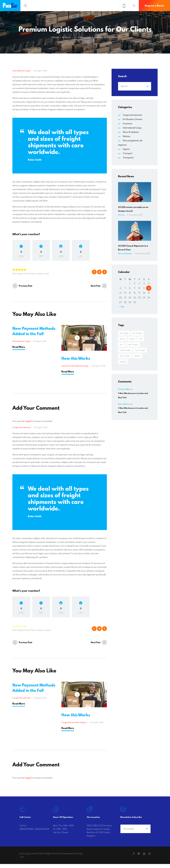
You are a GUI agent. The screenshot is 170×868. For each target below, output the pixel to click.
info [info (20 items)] (142, 339)
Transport (128, 153)
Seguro (83, 726)
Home (56, 37)
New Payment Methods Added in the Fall (34, 331)
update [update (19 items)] (123, 363)
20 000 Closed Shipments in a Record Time (133, 248)
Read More (19, 347)
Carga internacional (21, 429)
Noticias (127, 136)
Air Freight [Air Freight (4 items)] (125, 333)
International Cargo (21, 71)
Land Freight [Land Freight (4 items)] (134, 345)
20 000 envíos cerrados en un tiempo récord (133, 209)
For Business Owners (133, 119)
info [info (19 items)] (121, 345)
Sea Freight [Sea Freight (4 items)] (141, 351)
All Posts (66, 37)
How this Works (76, 360)
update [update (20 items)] (138, 357)
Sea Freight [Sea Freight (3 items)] (125, 357)
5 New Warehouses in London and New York (133, 397)
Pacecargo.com (27, 858)
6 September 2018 (135, 215)
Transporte (128, 158)
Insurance (66, 368)
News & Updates (131, 132)
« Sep (122, 307)
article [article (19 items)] (133, 339)
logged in (29, 423)
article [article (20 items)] (123, 339)
